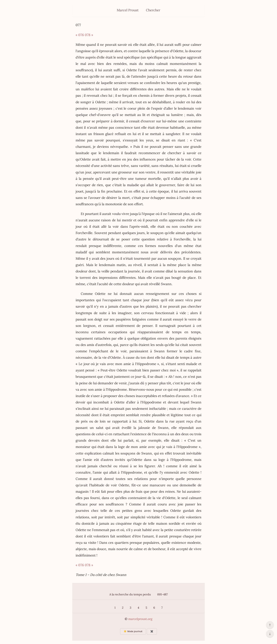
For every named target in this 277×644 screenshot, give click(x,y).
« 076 (80, 35)
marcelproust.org (140, 619)
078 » (89, 35)
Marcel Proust (128, 10)
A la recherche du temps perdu (130, 594)
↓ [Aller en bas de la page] (270, 634)
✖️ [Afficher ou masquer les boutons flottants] (152, 631)
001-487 (162, 594)
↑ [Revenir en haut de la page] (270, 625)
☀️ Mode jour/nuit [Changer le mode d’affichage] (133, 631)
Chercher (153, 10)
